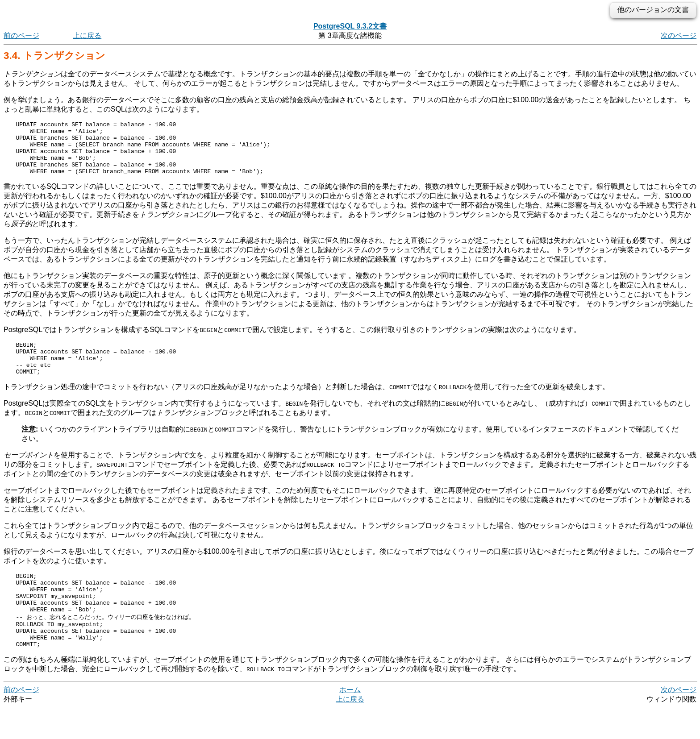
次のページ (679, 35)
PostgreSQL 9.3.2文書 (350, 26)
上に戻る (87, 35)
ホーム (350, 721)
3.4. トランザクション (54, 56)
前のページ (21, 35)
